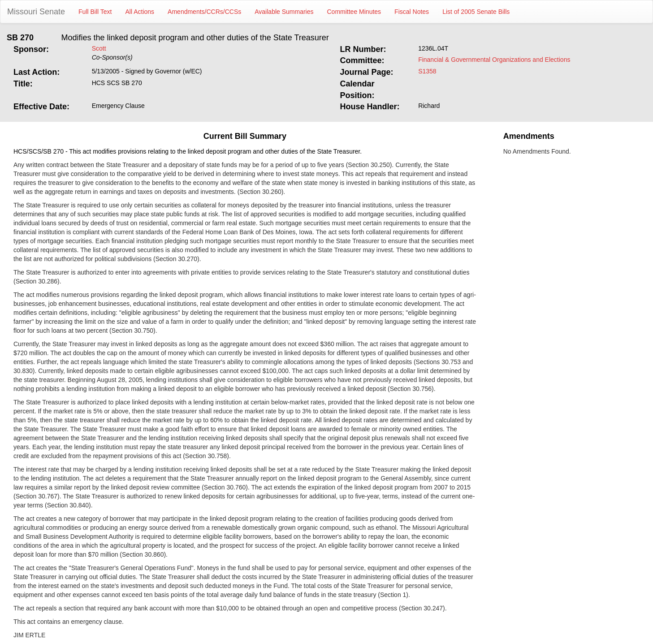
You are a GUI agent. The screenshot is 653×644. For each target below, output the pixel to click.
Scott (99, 48)
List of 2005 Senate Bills (476, 12)
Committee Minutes (354, 12)
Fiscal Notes (412, 12)
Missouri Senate (36, 12)
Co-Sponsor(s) (112, 57)
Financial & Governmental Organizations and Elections (494, 60)
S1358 (427, 71)
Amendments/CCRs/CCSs (204, 12)
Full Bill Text (95, 12)
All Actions (140, 12)
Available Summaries (284, 12)
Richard (429, 106)
